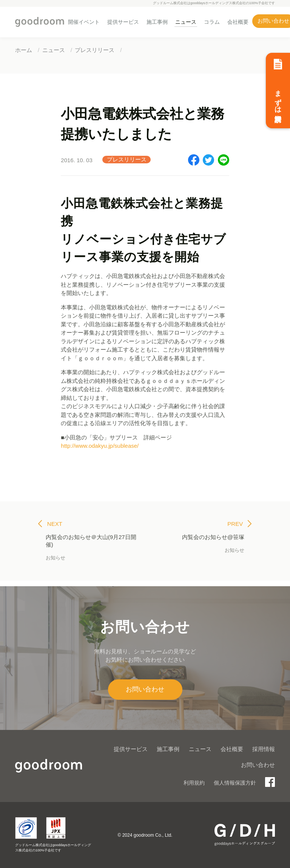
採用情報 (264, 749)
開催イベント (84, 22)
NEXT (50, 524)
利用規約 (194, 783)
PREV (240, 524)
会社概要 (238, 22)
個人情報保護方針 (235, 783)
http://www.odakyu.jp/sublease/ (100, 446)
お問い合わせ (145, 689)
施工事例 (157, 22)
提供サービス (123, 22)
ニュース (186, 22)
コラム (212, 22)
